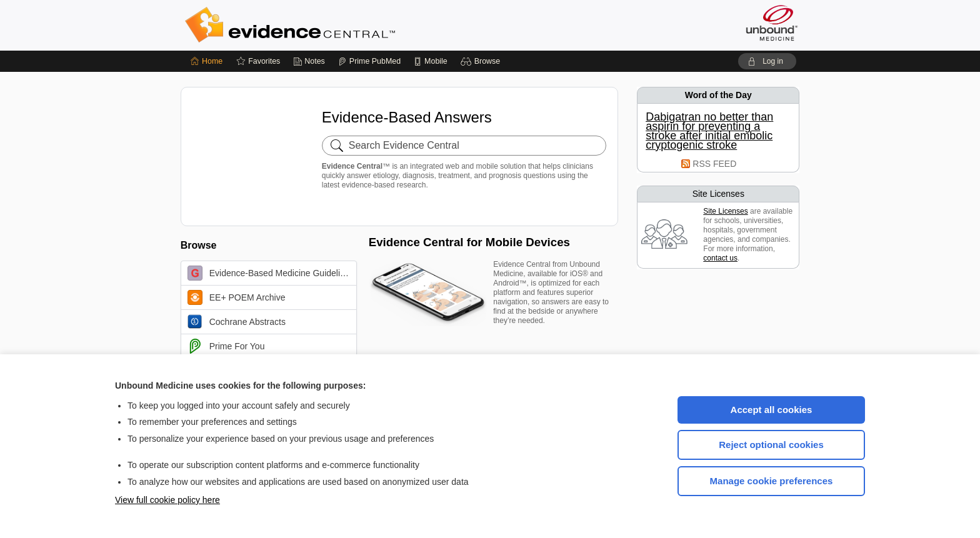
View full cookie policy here (167, 500)
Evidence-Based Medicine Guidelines (271, 273)
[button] (482, 61)
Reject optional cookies (771, 445)
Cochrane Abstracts (237, 322)
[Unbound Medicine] (772, 23)
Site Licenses (725, 211)
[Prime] (369, 61)
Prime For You (226, 346)
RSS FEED (714, 164)
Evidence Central (340, 25)
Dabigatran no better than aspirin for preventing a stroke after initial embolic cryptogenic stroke (709, 131)
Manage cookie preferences (772, 481)
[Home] (207, 61)
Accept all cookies (772, 410)
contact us (720, 258)
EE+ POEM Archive (237, 297)
